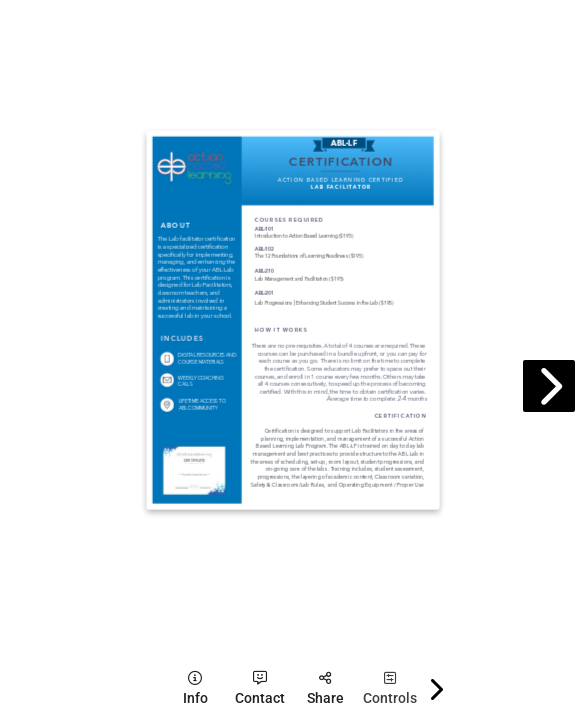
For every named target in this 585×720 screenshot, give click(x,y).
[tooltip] (195, 688)
